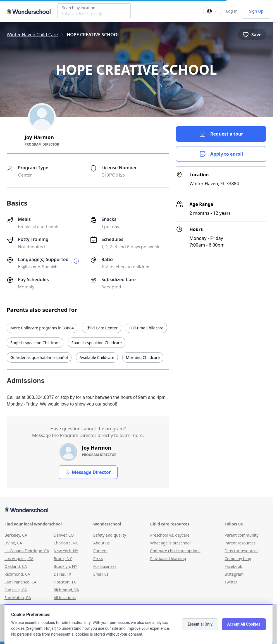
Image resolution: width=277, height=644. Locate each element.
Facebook (233, 566)
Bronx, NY (63, 559)
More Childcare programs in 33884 (42, 328)
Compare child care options (175, 551)
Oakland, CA (16, 566)
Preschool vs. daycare (170, 535)
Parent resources (240, 543)
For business (105, 566)
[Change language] (212, 11)
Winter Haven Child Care (32, 35)
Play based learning (168, 559)
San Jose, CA (16, 590)
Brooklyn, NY (65, 566)
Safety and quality (110, 535)
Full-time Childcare (146, 328)
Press (98, 559)
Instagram (234, 574)
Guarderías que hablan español (39, 357)
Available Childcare (97, 357)
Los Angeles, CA (19, 559)
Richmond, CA (17, 574)
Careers (100, 551)
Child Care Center (102, 328)
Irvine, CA (13, 543)
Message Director (88, 472)
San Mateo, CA (18, 598)
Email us (101, 574)
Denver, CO (64, 535)
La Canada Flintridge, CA (27, 551)
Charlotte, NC (66, 543)
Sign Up (256, 11)
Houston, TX (65, 582)
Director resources (241, 551)
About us (102, 543)
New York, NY (66, 551)
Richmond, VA (66, 590)
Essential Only (200, 624)
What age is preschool (170, 543)
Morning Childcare (143, 357)
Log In (232, 11)
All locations (65, 598)
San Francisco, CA (21, 582)
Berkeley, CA (16, 535)
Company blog (238, 559)
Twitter (231, 582)
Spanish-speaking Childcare (97, 343)
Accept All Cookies (244, 624)
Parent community (242, 535)
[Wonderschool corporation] (136, 510)
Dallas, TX (62, 574)
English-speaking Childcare (35, 343)
